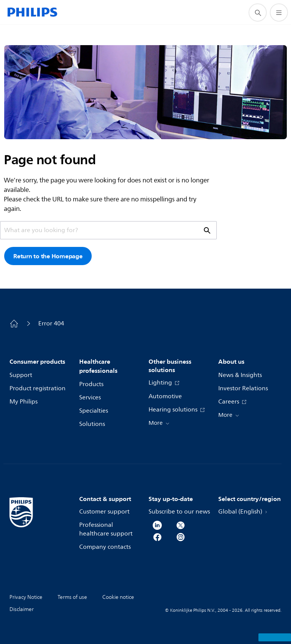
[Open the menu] (279, 13)
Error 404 (51, 324)
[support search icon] (258, 13)
